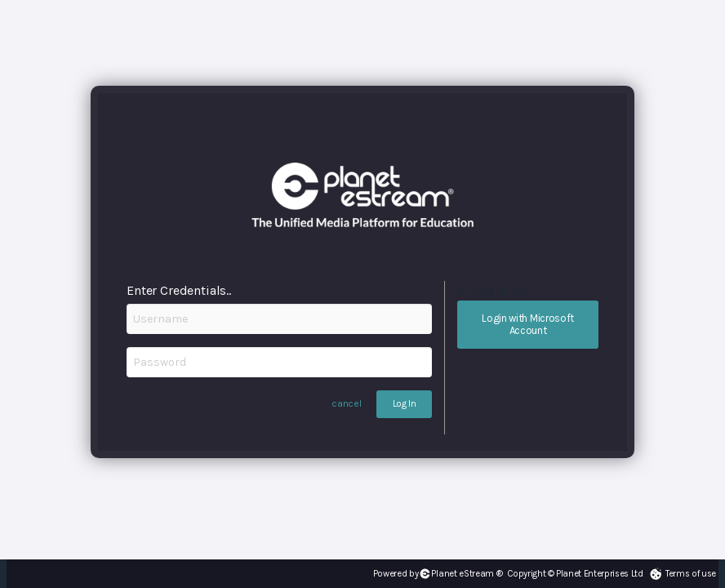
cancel (346, 403)
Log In (404, 404)
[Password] (279, 362)
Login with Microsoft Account (528, 324)
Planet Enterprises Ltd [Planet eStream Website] (600, 574)
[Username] (279, 319)
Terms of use (691, 574)
